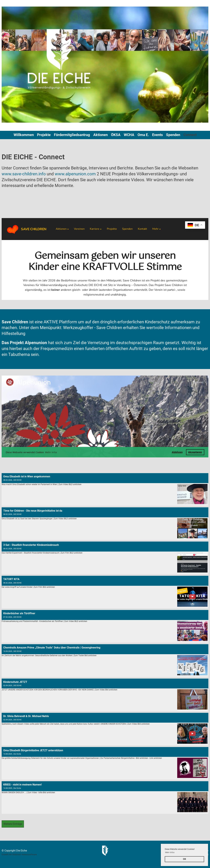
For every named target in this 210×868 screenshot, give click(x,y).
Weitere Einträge (13, 824)
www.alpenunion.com (75, 174)
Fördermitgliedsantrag (72, 135)
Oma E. (143, 135)
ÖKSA (116, 135)
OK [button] (185, 859)
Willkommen (24, 135)
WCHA (129, 135)
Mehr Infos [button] (170, 852)
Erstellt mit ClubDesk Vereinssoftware (19, 854)
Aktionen (100, 135)
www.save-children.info (24, 174)
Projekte (44, 135)
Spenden (173, 135)
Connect (190, 135)
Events (157, 135)
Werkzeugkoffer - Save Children (93, 328)
